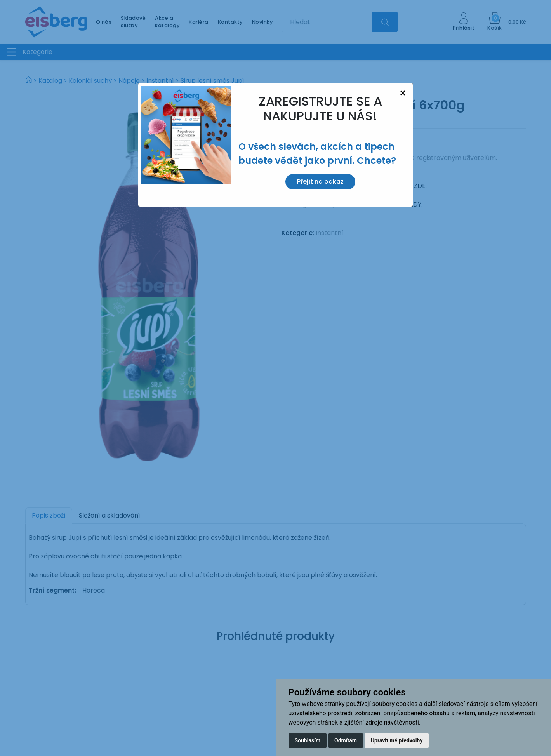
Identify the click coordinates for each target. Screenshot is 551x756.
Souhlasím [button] (308, 740)
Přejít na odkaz (320, 182)
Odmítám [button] (346, 740)
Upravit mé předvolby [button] (397, 740)
